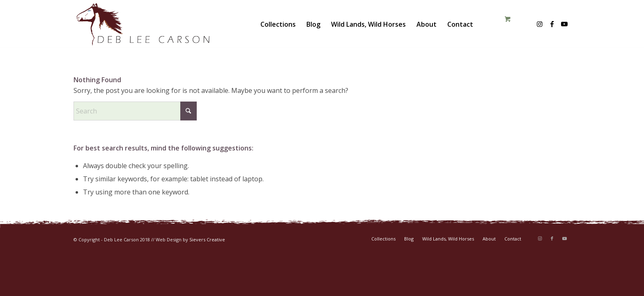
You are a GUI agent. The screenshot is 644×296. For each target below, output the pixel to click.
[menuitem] (278, 24)
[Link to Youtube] (564, 24)
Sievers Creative (207, 239)
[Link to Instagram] (540, 24)
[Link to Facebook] (552, 24)
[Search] (135, 111)
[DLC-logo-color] (143, 24)
